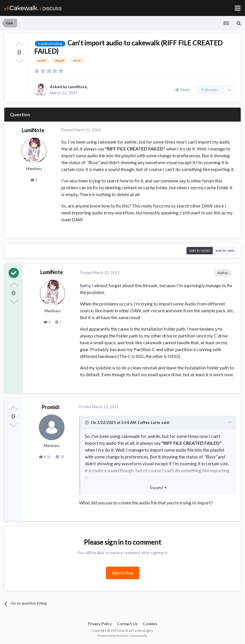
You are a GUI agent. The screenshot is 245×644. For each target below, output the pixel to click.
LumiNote (77, 87)
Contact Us (127, 624)
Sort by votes (200, 251)
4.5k (45, 457)
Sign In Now (123, 573)
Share (182, 90)
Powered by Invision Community (123, 636)
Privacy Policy (100, 624)
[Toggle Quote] (87, 422)
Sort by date (225, 251)
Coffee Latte (149, 422)
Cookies (150, 624)
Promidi (51, 407)
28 (60, 457)
